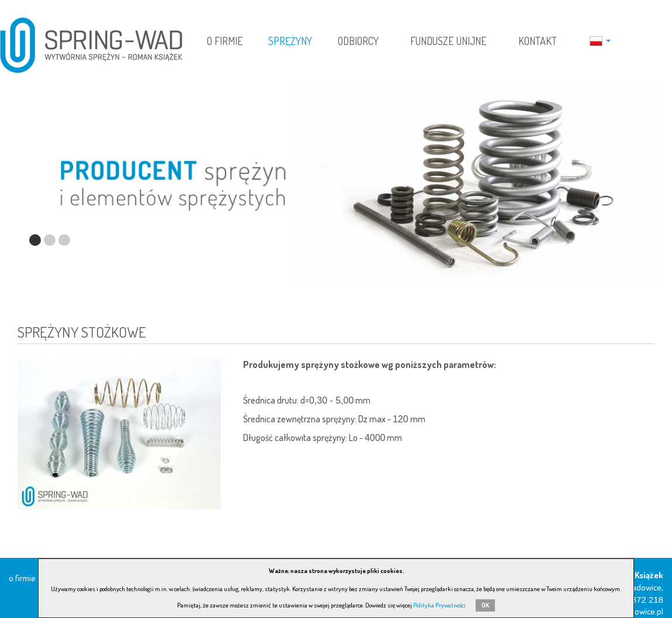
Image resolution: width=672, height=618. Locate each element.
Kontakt (538, 41)
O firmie (225, 41)
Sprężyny (290, 41)
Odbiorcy (358, 41)
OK (485, 605)
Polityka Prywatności (439, 605)
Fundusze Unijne (448, 41)
